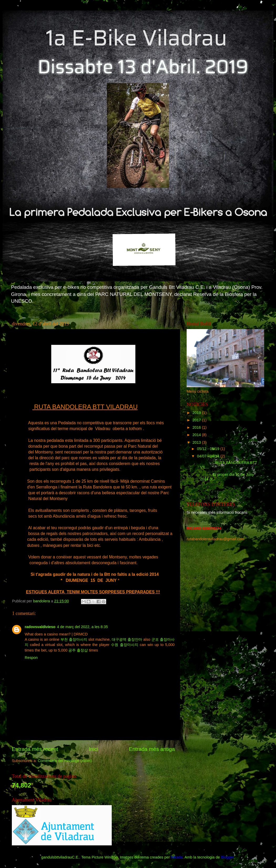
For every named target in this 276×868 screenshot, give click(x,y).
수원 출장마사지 (125, 645)
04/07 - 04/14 (209, 456)
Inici (94, 749)
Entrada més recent (35, 749)
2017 (197, 420)
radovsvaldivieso (40, 627)
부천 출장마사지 (74, 639)
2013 (197, 442)
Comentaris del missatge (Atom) (65, 761)
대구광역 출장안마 (127, 639)
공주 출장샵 (78, 650)
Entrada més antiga (152, 749)
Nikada (177, 857)
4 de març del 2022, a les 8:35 (83, 627)
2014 (197, 435)
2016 (197, 427)
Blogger (227, 857)
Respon (31, 658)
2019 (197, 413)
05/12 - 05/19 (209, 449)
